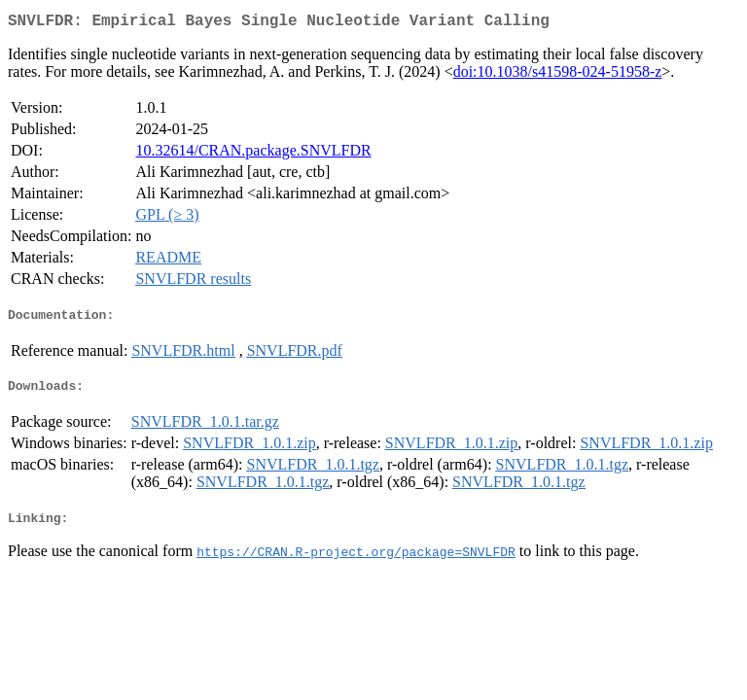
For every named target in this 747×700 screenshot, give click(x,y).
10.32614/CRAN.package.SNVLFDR (253, 154)
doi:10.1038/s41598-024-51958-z (558, 75)
